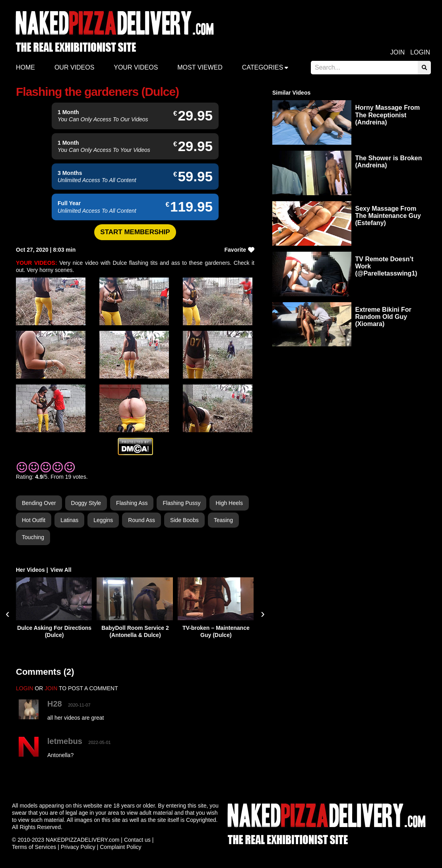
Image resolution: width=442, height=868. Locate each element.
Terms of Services (34, 847)
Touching (33, 537)
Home (25, 67)
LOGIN (25, 688)
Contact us (137, 840)
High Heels (229, 503)
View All (61, 570)
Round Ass (142, 520)
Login (420, 52)
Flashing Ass (132, 503)
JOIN (51, 688)
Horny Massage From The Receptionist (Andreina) (388, 115)
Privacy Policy (78, 847)
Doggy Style (86, 503)
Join (397, 52)
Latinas (69, 520)
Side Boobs (184, 520)
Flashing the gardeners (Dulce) (97, 92)
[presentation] (8, 614)
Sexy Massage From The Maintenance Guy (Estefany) (388, 216)
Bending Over (39, 503)
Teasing (223, 520)
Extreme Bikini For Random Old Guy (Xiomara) (383, 317)
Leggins (103, 520)
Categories (263, 67)
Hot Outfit (34, 520)
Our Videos (74, 67)
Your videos (136, 67)
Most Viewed (200, 67)
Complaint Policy (120, 847)
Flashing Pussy (181, 503)
